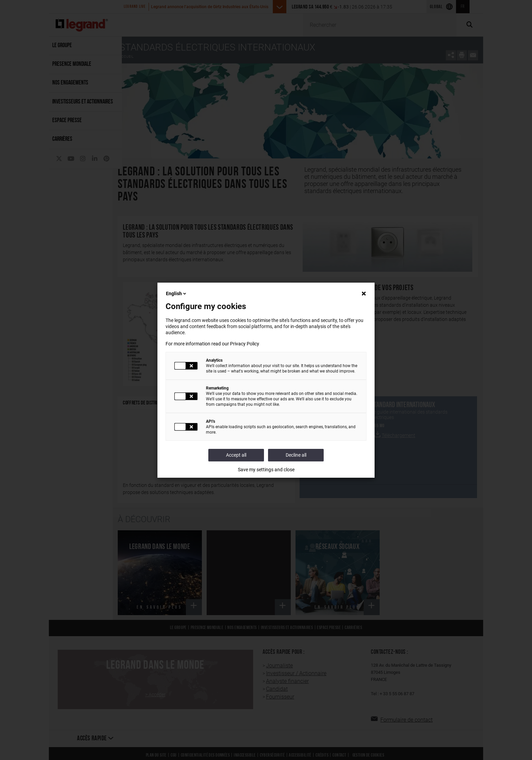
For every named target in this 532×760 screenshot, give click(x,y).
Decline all (296, 455)
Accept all (236, 455)
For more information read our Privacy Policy (212, 344)
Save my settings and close (266, 470)
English (177, 293)
